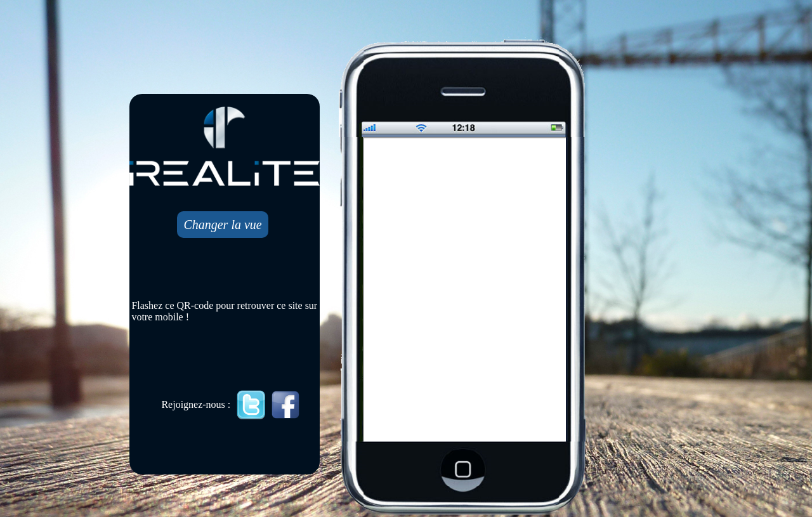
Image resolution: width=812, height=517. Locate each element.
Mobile (466, 291)
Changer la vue (222, 225)
